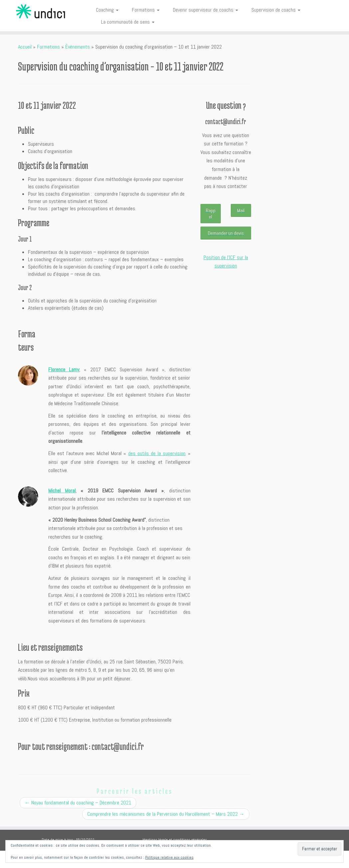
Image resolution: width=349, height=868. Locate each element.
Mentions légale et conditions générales (175, 840)
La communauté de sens (128, 22)
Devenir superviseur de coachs (205, 10)
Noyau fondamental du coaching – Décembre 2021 (78, 803)
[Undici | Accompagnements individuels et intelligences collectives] (41, 12)
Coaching (107, 10)
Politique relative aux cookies (169, 857)
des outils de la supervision (157, 453)
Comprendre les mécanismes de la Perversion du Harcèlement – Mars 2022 (166, 814)
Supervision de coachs (276, 10)
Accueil (25, 47)
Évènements (78, 47)
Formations (146, 10)
